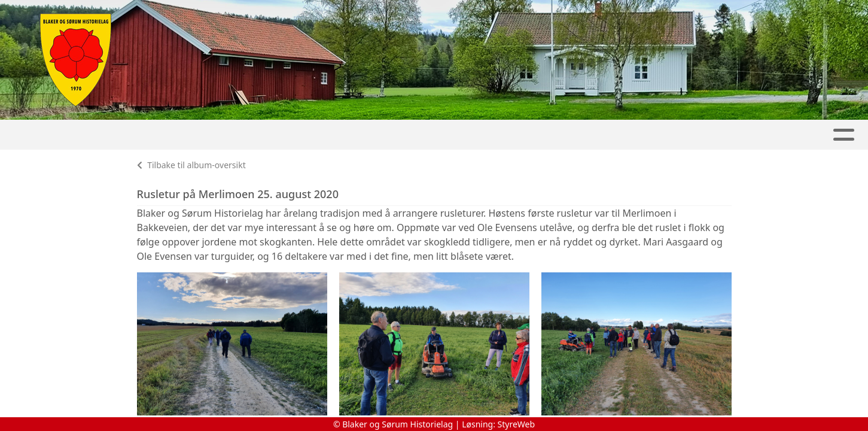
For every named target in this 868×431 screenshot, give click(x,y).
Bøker (561, 135)
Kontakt (802, 135)
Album (157, 135)
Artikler (102, 135)
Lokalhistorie (644, 135)
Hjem (50, 135)
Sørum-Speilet (477, 135)
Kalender (222, 135)
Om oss (730, 135)
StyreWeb (517, 424)
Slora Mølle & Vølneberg (343, 135)
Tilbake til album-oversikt (191, 165)
